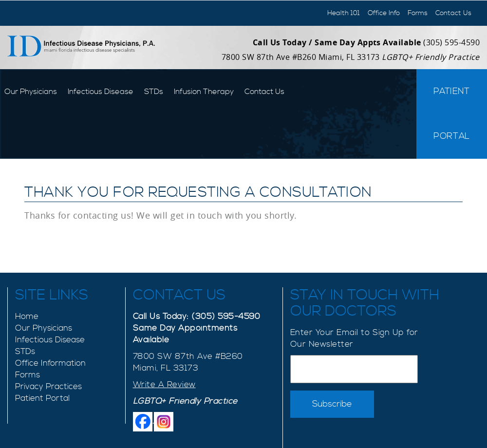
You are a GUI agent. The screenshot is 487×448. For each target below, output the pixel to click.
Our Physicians (31, 92)
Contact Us (453, 13)
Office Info (384, 13)
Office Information (50, 363)
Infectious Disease (101, 92)
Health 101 (344, 13)
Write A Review (164, 385)
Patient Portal (452, 114)
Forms (418, 13)
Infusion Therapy (204, 92)
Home (27, 317)
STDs (154, 92)
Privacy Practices (48, 387)
